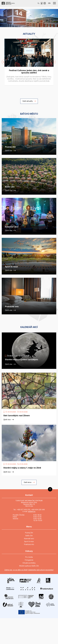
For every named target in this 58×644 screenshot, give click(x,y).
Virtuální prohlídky (29, 563)
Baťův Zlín (29, 536)
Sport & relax (29, 541)
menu (54, 3)
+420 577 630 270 (23, 510)
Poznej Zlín (29, 533)
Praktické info (29, 544)
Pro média (29, 557)
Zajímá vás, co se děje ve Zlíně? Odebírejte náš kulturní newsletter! (29, 570)
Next (52, 61)
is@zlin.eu (32, 511)
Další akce (29, 482)
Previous (3, 61)
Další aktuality (29, 101)
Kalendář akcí (29, 539)
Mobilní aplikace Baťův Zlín (29, 566)
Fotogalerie (29, 560)
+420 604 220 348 (38, 510)
